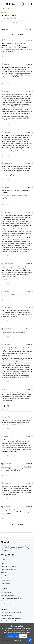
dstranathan (8, 507)
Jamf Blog (4, 572)
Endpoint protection (7, 615)
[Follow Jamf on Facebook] (16, 555)
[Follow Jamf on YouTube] (9, 555)
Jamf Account (5, 584)
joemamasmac (8, 436)
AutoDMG (28, 467)
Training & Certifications (8, 566)
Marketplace (5, 575)
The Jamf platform (7, 592)
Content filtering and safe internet (11, 621)
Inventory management (8, 604)
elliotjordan (7, 464)
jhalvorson (7, 91)
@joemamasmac (6, 467)
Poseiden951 (8, 163)
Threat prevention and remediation (12, 618)
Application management (9, 601)
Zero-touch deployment (8, 595)
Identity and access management (11, 612)
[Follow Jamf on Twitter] (2, 555)
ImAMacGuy (8, 329)
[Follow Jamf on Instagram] (13, 555)
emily (6, 389)
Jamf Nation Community (8, 569)
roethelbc (7, 291)
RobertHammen (9, 40)
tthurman (7, 187)
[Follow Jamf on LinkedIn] (6, 555)
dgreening (7, 64)
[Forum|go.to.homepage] (10, 4)
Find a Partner (5, 581)
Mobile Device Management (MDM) (12, 598)
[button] (4, 4)
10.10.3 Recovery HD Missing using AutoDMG (15, 195)
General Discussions (9, 9)
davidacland (8, 483)
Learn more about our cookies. (21, 632)
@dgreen (4, 95)
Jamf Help (4, 563)
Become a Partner (7, 578)
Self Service (5, 609)
